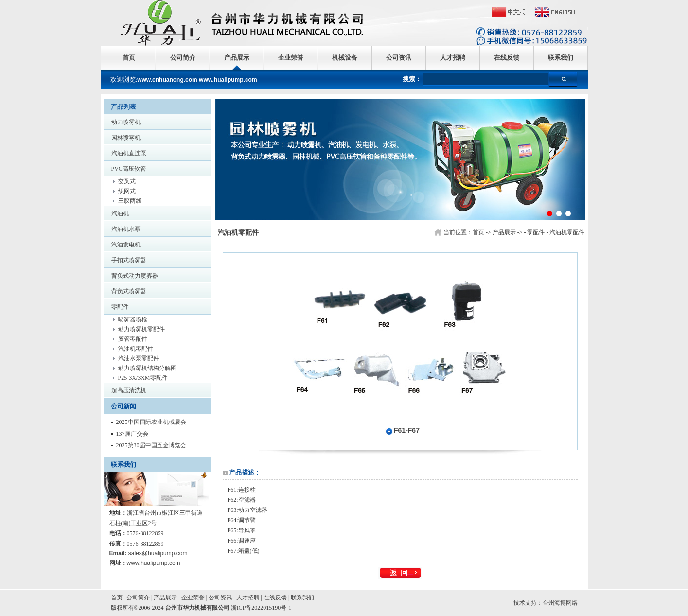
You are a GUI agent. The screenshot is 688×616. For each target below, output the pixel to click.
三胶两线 (130, 201)
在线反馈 (507, 58)
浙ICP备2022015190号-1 (261, 608)
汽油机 (120, 213)
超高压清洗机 (129, 390)
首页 (129, 58)
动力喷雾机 (126, 122)
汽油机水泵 (126, 229)
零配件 (120, 307)
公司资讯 (399, 58)
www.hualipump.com (154, 563)
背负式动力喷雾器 (135, 276)
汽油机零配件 (136, 349)
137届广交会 (132, 434)
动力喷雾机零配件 (141, 329)
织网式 (127, 191)
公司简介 (183, 58)
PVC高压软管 (129, 169)
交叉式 (127, 181)
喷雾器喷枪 (133, 319)
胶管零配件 (133, 339)
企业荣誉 (291, 58)
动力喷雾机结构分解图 (147, 368)
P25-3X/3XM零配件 (143, 378)
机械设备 (345, 58)
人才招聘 (453, 58)
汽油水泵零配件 (139, 358)
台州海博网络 (560, 603)
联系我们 (561, 58)
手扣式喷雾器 (129, 260)
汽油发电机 (126, 245)
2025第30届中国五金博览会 (151, 445)
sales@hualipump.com (158, 553)
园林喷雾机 (126, 138)
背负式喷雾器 (129, 291)
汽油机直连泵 (129, 153)
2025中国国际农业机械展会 (151, 422)
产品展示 (237, 58)
